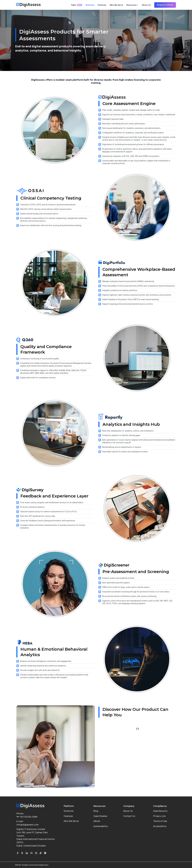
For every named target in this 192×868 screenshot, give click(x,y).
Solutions (90, 5)
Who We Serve (116, 5)
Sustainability (101, 826)
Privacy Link (159, 816)
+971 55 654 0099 (27, 817)
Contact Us (129, 816)
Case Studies (100, 816)
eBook (97, 821)
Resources (131, 5)
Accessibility (160, 826)
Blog (96, 811)
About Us (146, 5)
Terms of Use (160, 821)
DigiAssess (44, 865)
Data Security (160, 811)
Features (102, 5)
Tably (76, 5)
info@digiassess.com (27, 825)
